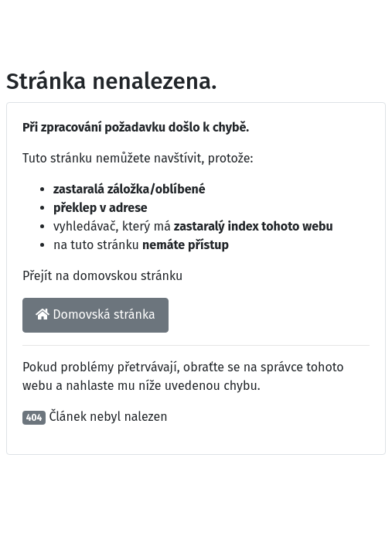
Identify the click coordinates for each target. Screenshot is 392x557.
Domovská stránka (95, 314)
